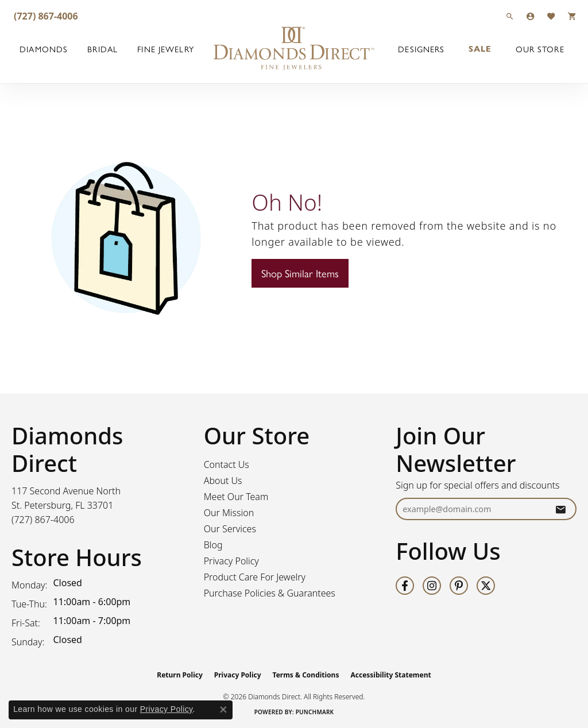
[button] (510, 16)
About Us (223, 481)
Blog (213, 545)
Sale (480, 49)
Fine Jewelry (165, 49)
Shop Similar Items (300, 273)
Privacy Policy (231, 561)
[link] (45, 16)
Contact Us (227, 464)
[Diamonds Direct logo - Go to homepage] (294, 49)
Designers (421, 49)
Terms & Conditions (306, 675)
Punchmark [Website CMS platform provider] (315, 712)
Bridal (102, 49)
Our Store (540, 49)
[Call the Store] (43, 520)
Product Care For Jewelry (255, 577)
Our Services (230, 529)
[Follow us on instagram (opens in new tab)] (432, 586)
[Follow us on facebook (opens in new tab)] (405, 586)
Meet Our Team (236, 497)
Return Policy (180, 675)
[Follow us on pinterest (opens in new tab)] (459, 586)
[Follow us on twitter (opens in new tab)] (486, 586)
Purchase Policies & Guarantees (270, 593)
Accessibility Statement (390, 675)
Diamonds (44, 49)
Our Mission (229, 513)
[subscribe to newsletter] (560, 509)
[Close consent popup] (223, 710)
